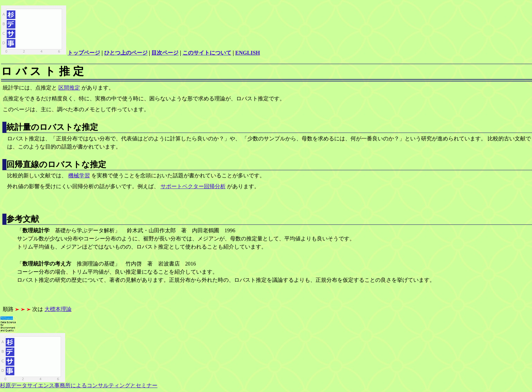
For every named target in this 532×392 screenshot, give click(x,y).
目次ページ (165, 53)
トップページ (84, 53)
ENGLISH (248, 53)
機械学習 (79, 175)
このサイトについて (207, 53)
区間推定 (69, 88)
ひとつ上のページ (126, 53)
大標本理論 (58, 309)
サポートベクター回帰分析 (193, 186)
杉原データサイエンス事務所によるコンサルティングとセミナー (79, 383)
